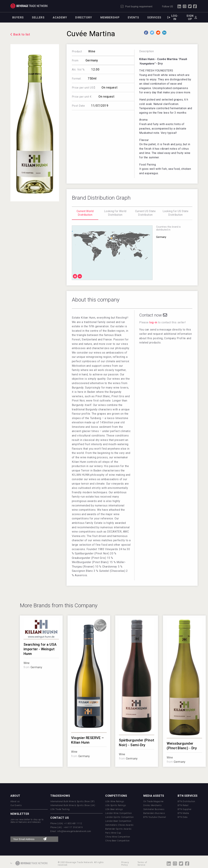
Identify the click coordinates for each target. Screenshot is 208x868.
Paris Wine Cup (113, 833)
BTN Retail (183, 805)
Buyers (18, 17)
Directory (84, 17)
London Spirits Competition (120, 817)
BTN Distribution (186, 801)
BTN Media (183, 813)
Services (154, 17)
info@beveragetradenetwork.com (74, 831)
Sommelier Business (154, 809)
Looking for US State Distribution (175, 213)
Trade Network (29, 6)
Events (134, 17)
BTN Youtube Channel (155, 817)
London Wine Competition (119, 813)
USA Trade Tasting (60, 809)
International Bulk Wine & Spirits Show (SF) (73, 801)
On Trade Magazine (153, 801)
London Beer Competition (118, 821)
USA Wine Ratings (115, 801)
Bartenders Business (154, 813)
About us (15, 801)
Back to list (22, 34)
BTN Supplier (185, 809)
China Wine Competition (118, 837)
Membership (110, 17)
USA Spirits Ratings (116, 805)
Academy (60, 17)
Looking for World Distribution (115, 213)
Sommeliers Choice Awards (119, 825)
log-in (153, 322)
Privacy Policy (125, 864)
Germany (91, 60)
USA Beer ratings (114, 809)
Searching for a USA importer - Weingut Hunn (40, 649)
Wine (92, 51)
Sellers (38, 17)
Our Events (16, 805)
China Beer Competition (117, 841)
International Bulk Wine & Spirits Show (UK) (73, 805)
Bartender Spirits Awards (118, 829)
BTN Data (182, 817)
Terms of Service (142, 864)
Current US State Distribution (145, 213)
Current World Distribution (85, 213)
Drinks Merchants (152, 805)
